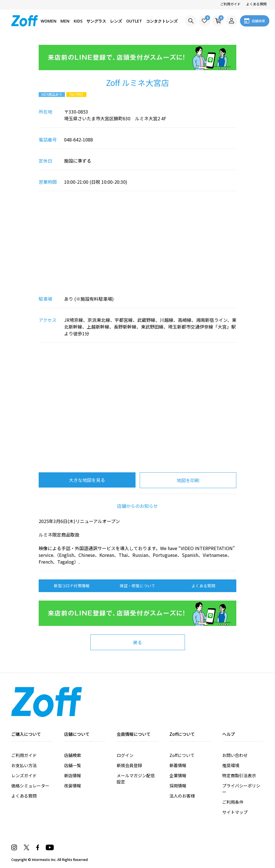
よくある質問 (256, 4)
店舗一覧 (73, 765)
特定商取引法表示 (239, 775)
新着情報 (178, 765)
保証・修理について (137, 586)
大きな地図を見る (87, 480)
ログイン (125, 755)
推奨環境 (231, 765)
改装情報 (73, 786)
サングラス (96, 21)
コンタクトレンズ (162, 21)
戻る (137, 642)
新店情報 (73, 775)
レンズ (116, 21)
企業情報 (178, 775)
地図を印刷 (188, 480)
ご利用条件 (233, 802)
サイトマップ (235, 812)
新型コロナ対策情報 (72, 586)
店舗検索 (73, 755)
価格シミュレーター (30, 786)
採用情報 (178, 786)
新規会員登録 (129, 765)
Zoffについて (182, 755)
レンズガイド (24, 775)
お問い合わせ (235, 755)
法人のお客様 (182, 796)
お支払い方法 (24, 765)
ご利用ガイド (230, 4)
